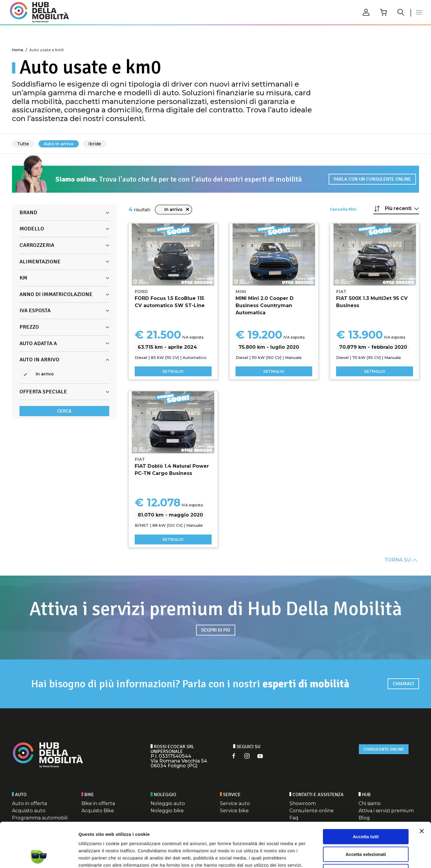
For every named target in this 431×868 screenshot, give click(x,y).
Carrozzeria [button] (64, 245)
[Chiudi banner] (422, 789)
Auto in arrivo (59, 144)
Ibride (95, 144)
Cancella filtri (343, 209)
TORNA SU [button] (401, 560)
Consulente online (384, 749)
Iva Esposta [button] (64, 310)
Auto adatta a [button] (64, 343)
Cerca (64, 411)
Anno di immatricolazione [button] (64, 294)
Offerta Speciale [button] (64, 392)
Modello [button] (64, 229)
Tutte (23, 144)
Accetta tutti (366, 795)
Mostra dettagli (315, 856)
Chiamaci (403, 684)
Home (18, 50)
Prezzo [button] (64, 327)
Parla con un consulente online (372, 179)
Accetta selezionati (366, 812)
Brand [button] (64, 212)
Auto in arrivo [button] (64, 360)
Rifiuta (366, 830)
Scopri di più (216, 630)
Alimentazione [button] (64, 262)
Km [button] (64, 278)
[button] (419, 12)
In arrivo (177, 209)
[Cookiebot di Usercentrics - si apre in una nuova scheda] (39, 856)
